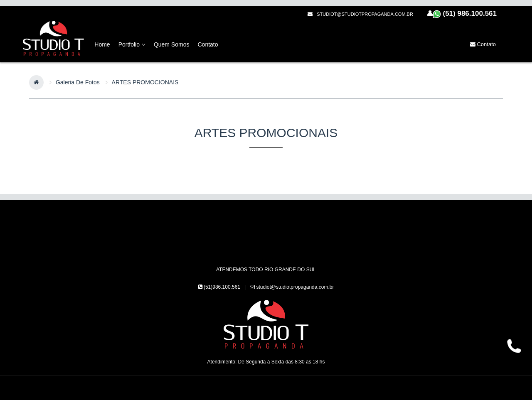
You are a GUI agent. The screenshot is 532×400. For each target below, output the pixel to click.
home (102, 44)
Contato (483, 44)
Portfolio (132, 44)
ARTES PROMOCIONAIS (145, 82)
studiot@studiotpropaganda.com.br (360, 14)
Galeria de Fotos (78, 82)
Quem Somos (172, 44)
